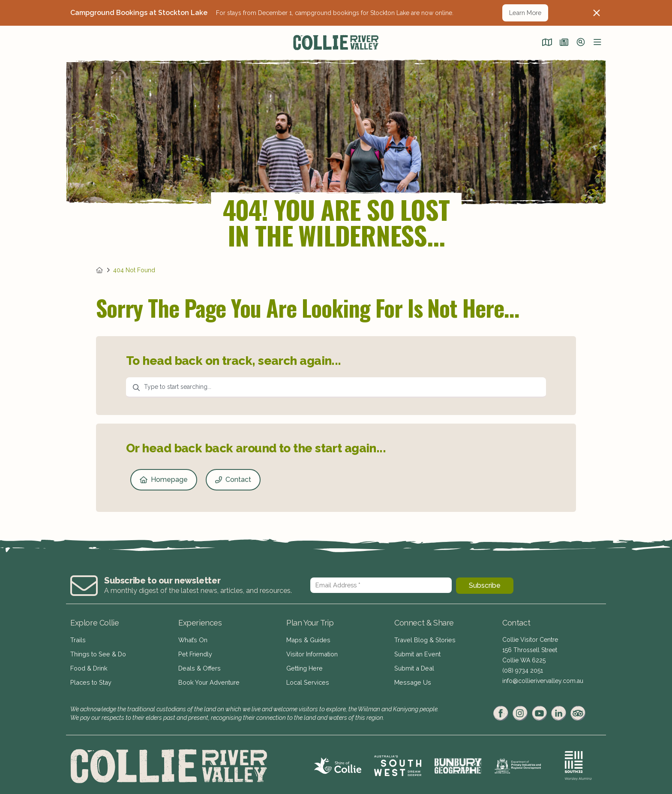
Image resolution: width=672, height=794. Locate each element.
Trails (78, 640)
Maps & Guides (307, 640)
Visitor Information (312, 653)
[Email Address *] (381, 585)
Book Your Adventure (208, 678)
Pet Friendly (195, 653)
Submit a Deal (413, 665)
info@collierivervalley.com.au (543, 681)
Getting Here (304, 665)
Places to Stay (90, 678)
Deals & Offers (198, 665)
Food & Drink (89, 665)
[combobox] (336, 388)
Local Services (306, 678)
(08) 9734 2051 (523, 671)
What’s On (192, 640)
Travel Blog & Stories (423, 640)
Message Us (411, 678)
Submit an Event (416, 653)
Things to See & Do (97, 653)
